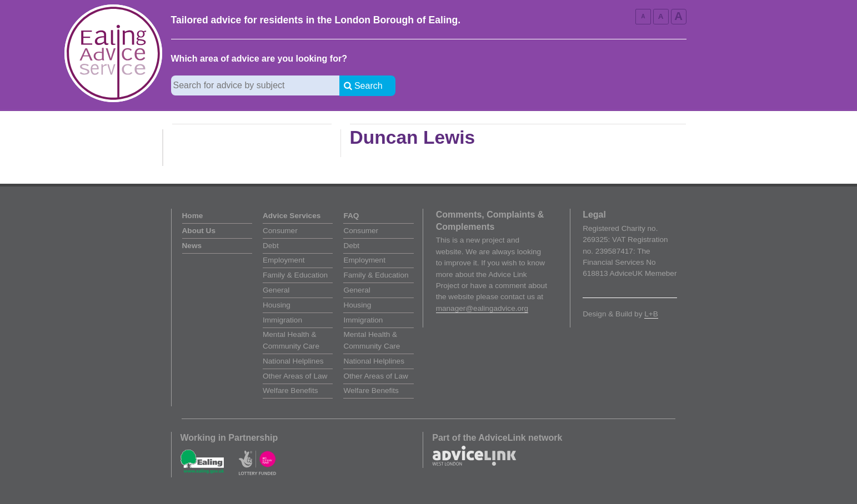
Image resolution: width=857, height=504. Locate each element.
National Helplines (293, 361)
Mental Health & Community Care (291, 340)
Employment (284, 260)
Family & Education (295, 275)
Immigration (282, 320)
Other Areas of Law (295, 376)
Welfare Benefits (290, 390)
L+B (651, 314)
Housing (277, 305)
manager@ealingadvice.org (482, 308)
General (276, 290)
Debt (271, 246)
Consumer (280, 231)
